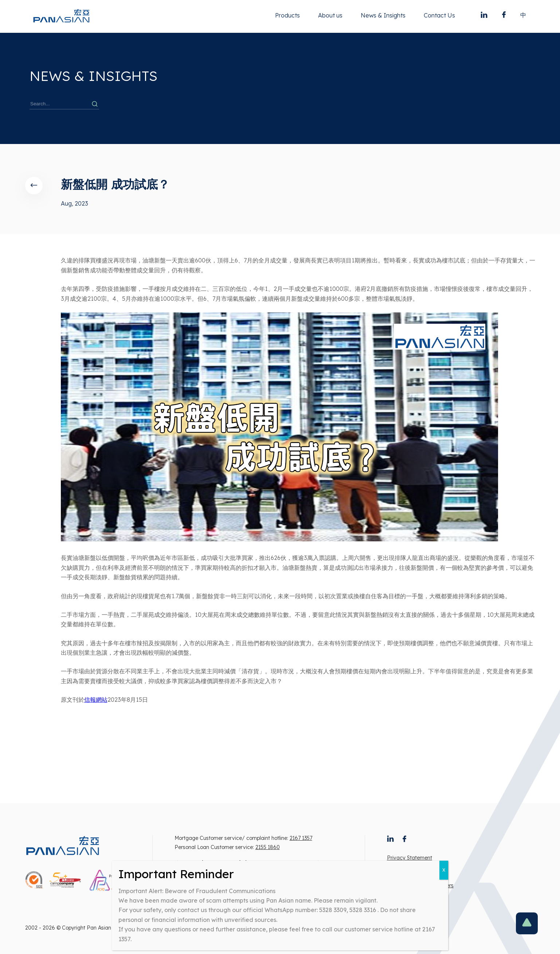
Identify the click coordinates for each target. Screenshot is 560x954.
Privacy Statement (410, 858)
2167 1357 (301, 838)
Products (287, 15)
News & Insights (383, 15)
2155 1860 (268, 847)
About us (330, 15)
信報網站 (96, 700)
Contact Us (439, 15)
